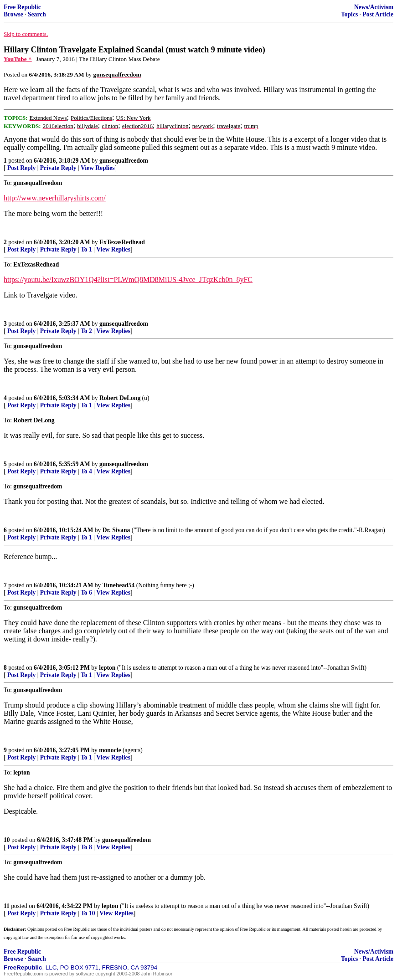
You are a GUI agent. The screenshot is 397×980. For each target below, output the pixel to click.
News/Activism (374, 7)
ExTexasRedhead (122, 242)
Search (37, 14)
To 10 (88, 913)
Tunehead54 (119, 585)
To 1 (86, 249)
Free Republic (22, 7)
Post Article (378, 14)
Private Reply (58, 168)
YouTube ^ (18, 59)
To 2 (86, 331)
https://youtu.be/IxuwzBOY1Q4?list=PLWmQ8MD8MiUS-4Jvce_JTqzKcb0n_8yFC (128, 280)
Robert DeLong (120, 398)
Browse (13, 14)
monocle (110, 750)
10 (7, 840)
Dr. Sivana (116, 530)
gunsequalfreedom (124, 161)
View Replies (98, 168)
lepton (107, 668)
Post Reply (21, 168)
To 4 (86, 471)
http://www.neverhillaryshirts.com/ (55, 198)
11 (7, 906)
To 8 (86, 847)
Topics (349, 14)
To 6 (86, 593)
